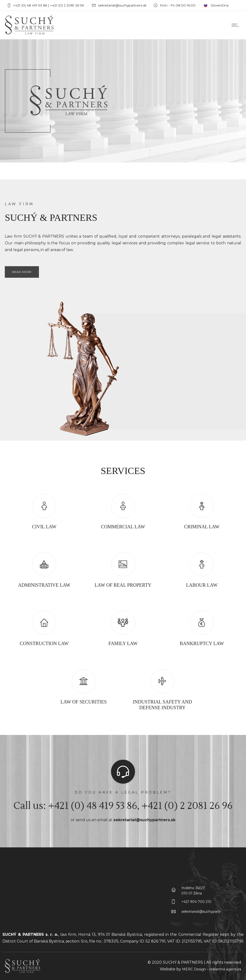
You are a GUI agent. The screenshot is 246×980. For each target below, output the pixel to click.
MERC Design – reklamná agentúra (212, 969)
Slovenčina (216, 5)
